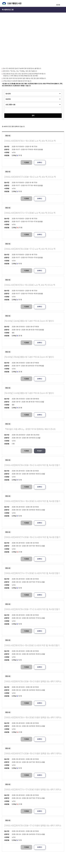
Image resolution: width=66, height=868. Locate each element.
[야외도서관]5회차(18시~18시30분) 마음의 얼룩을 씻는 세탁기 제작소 (33, 718)
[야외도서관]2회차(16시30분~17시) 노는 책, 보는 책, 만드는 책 (30, 249)
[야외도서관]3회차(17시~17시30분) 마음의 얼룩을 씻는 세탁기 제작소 (33, 790)
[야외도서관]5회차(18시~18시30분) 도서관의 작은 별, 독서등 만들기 (32, 501)
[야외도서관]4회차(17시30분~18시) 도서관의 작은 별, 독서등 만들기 (32, 537)
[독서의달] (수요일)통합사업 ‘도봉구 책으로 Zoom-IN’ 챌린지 (29, 393)
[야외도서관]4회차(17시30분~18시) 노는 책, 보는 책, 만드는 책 (30, 177)
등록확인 (40, 163)
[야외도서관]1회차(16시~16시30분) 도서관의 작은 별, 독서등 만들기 (32, 645)
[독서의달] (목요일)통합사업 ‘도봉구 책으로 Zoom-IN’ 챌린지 (29, 357)
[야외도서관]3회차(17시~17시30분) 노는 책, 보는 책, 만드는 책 (30, 213)
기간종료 (26, 163)
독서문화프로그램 (8, 10)
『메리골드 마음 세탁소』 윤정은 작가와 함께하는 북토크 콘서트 (30, 429)
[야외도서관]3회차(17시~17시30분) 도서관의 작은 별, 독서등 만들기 (32, 573)
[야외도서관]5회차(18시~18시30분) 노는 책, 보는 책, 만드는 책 (30, 141)
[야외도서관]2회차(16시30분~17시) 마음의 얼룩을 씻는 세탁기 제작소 (33, 826)
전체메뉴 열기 (63, 3)
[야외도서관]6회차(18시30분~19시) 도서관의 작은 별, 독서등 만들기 (32, 465)
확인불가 (40, 451)
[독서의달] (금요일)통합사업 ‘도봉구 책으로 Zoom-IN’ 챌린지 (29, 321)
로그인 (58, 5)
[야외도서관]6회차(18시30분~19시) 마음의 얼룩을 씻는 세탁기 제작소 (33, 681)
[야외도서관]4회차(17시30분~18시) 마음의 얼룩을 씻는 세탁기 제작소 (33, 754)
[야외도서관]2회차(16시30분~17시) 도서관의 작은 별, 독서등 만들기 (32, 609)
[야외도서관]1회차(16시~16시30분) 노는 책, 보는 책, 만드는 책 (30, 285)
